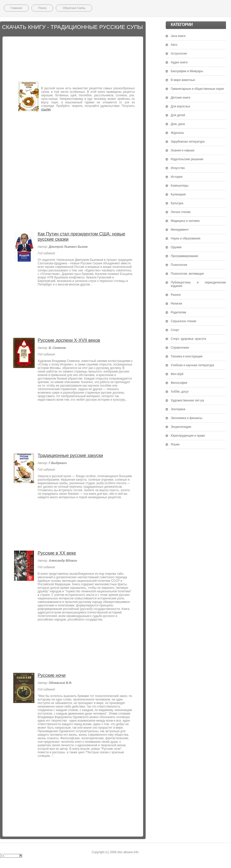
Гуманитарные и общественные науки (197, 89)
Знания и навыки (183, 150)
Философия (179, 383)
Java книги (178, 36)
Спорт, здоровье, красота (188, 339)
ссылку (46, 109)
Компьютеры (180, 186)
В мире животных (183, 80)
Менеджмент (180, 230)
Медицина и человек (185, 221)
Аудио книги (179, 62)
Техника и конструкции (187, 356)
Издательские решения (187, 159)
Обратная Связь (74, 8)
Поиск (42, 8)
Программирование (184, 256)
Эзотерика (178, 409)
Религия (176, 304)
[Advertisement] (73, 57)
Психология (179, 265)
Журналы (177, 133)
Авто (174, 45)
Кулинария (178, 194)
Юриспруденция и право (188, 436)
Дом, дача (178, 124)
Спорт (175, 330)
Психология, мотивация (187, 274)
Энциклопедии (181, 427)
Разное (176, 295)
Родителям (178, 312)
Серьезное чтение (184, 321)
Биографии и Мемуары (187, 71)
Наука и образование (186, 238)
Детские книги (180, 98)
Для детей (178, 115)
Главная (16, 8)
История (177, 177)
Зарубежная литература (188, 142)
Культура (177, 203)
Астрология (179, 54)
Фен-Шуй (177, 374)
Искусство (178, 168)
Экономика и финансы (187, 418)
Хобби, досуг (180, 392)
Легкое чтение (181, 212)
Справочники (180, 348)
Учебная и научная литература (192, 365)
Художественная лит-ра (187, 400)
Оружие (176, 247)
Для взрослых (181, 106)
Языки (175, 444)
